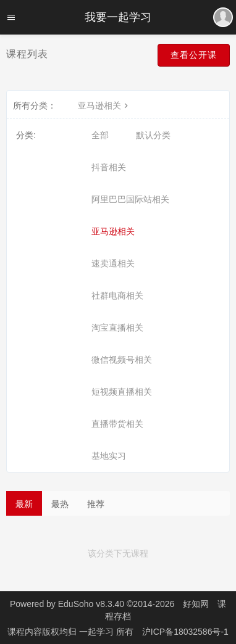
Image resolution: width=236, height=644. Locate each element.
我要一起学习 (118, 17)
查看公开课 (194, 55)
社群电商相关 (117, 295)
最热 (60, 504)
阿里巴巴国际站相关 (130, 199)
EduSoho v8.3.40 (91, 604)
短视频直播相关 (122, 392)
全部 (100, 135)
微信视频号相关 (122, 360)
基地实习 (109, 456)
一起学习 (98, 632)
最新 (24, 504)
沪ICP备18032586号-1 (185, 632)
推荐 (96, 504)
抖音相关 (109, 167)
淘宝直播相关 (117, 328)
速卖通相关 (113, 263)
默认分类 (153, 135)
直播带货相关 (117, 424)
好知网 (196, 604)
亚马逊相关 (104, 105)
